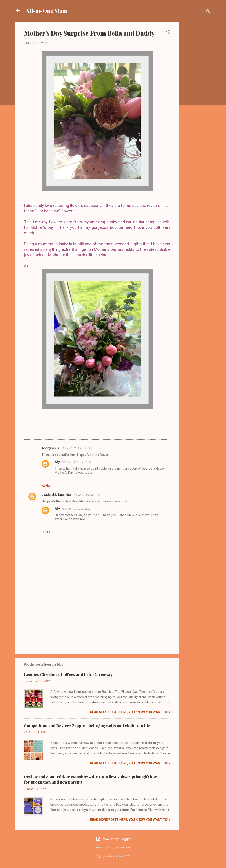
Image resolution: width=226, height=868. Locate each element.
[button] (168, 32)
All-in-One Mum (46, 11)
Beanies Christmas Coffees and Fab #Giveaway (68, 675)
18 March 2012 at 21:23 (87, 495)
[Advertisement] (197, 88)
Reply (46, 485)
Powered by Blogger (113, 839)
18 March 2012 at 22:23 (76, 509)
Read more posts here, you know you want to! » (130, 712)
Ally (57, 462)
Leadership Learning (56, 495)
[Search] (208, 12)
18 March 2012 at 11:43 (75, 448)
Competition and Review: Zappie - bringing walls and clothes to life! (88, 726)
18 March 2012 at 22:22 (76, 462)
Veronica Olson (123, 848)
